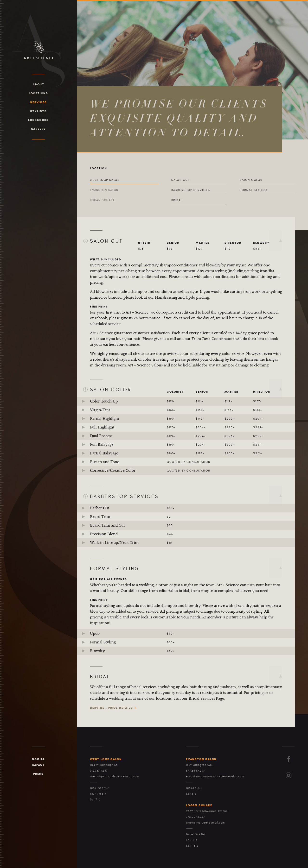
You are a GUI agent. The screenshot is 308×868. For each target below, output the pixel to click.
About (38, 84)
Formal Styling (253, 190)
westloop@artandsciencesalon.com (114, 776)
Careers (39, 129)
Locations (38, 93)
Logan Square (103, 200)
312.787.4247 (99, 771)
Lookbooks (38, 120)
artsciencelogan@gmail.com (205, 823)
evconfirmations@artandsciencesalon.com (215, 776)
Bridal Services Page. (207, 698)
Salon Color (251, 180)
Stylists (38, 111)
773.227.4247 (195, 817)
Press (38, 774)
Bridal (177, 200)
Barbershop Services (191, 190)
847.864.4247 (195, 771)
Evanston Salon (104, 190)
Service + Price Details (111, 708)
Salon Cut (180, 180)
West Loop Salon (105, 180)
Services (38, 102)
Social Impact (38, 762)
